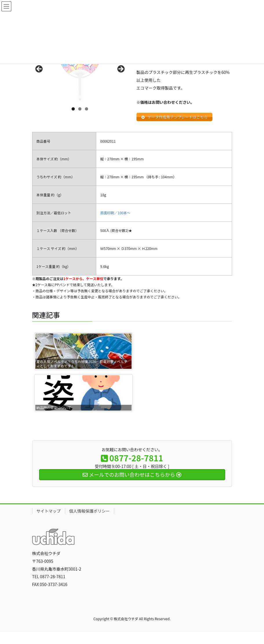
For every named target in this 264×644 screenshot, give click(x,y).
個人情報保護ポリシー (90, 512)
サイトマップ (49, 512)
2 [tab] (80, 109)
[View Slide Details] (80, 71)
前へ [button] (39, 69)
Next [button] (121, 69)
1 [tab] (73, 109)
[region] (80, 71)
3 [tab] (87, 109)
